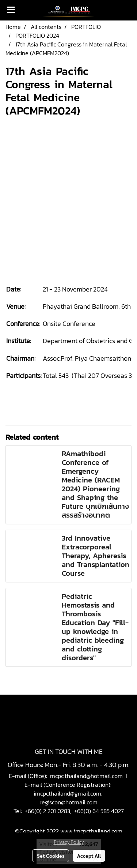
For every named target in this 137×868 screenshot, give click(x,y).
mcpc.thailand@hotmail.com (86, 776)
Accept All (89, 856)
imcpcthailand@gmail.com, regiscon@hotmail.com (69, 798)
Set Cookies (51, 856)
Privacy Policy (69, 842)
